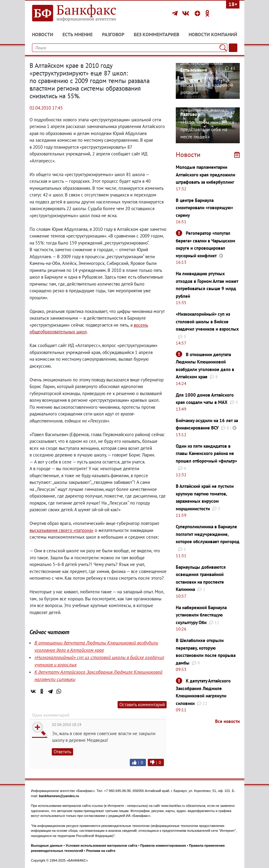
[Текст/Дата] (233, 48)
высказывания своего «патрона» (62, 530)
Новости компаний (213, 34)
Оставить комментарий (142, 705)
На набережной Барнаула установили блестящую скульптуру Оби (201, 615)
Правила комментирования (163, 845)
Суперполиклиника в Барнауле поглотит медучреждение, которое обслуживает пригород (208, 534)
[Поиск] (223, 48)
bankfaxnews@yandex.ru (59, 796)
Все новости (227, 721)
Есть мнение (78, 34)
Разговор (113, 34)
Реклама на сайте (101, 851)
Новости (43, 34)
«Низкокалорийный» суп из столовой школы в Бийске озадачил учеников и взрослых (207, 321)
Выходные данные (47, 845)
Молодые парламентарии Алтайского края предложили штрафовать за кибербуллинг (205, 175)
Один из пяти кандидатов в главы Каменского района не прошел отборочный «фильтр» (206, 453)
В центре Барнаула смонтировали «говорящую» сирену (204, 208)
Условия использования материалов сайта (101, 845)
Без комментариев (156, 34)
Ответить (62, 752)
